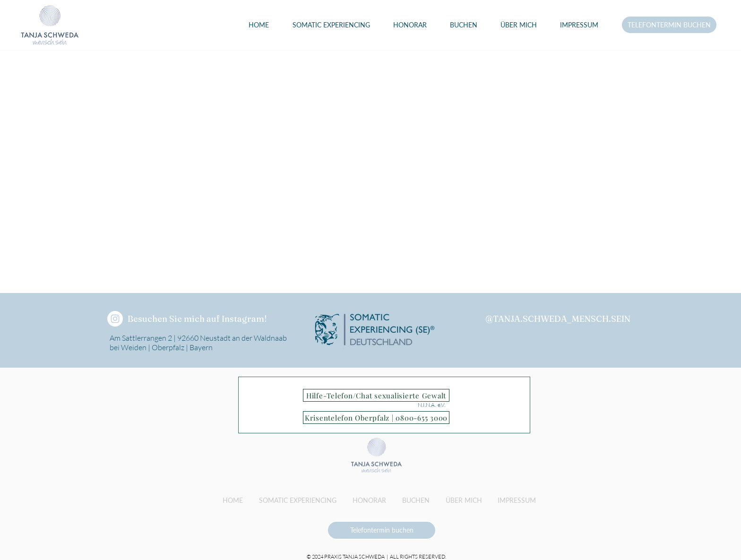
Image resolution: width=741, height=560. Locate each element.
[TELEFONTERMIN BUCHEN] (669, 25)
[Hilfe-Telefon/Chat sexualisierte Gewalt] (376, 395)
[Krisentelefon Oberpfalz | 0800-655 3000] (376, 418)
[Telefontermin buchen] (382, 530)
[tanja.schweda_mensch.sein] (115, 319)
